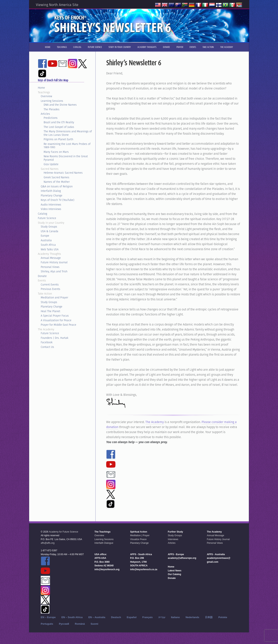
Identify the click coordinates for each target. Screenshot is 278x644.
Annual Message (51, 258)
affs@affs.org (48, 543)
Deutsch (116, 617)
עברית (162, 617)
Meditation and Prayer (54, 297)
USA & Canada (50, 231)
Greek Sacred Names (56, 177)
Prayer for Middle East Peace (58, 325)
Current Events (50, 285)
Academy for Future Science (63, 532)
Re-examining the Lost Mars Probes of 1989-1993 (67, 146)
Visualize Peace (138, 539)
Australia (46, 240)
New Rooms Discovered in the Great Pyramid (66, 158)
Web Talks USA (50, 249)
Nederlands (192, 617)
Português (47, 624)
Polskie (223, 617)
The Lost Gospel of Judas (59, 127)
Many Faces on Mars (56, 152)
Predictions (51, 118)
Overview (46, 96)
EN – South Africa (72, 617)
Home (41, 88)
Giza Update (51, 164)
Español (132, 617)
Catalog (42, 214)
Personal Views (50, 267)
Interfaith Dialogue (104, 543)
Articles (45, 114)
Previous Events (50, 289)
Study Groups (49, 227)
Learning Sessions (52, 101)
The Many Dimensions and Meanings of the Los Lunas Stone (68, 133)
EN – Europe (48, 617)
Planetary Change (52, 195)
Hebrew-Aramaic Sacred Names (63, 173)
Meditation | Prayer (140, 535)
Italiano (175, 617)
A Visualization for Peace (56, 320)
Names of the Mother (57, 182)
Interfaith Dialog (51, 191)
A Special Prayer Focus (55, 316)
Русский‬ (64, 624)
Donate (42, 276)
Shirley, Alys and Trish (54, 271)
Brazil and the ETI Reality (59, 122)
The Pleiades (52, 109)
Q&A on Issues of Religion (57, 186)
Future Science (47, 218)
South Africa (48, 245)
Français (147, 617)
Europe (45, 236)
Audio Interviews (51, 205)
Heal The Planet (50, 311)
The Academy (155, 422)
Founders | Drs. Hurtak (55, 338)
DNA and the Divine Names (60, 105)
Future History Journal (54, 262)
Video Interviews (51, 209)
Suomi (94, 624)
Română (80, 624)
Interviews (173, 539)
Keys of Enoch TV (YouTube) (58, 200)
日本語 (209, 617)
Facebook (47, 342)
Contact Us (47, 347)
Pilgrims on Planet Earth (58, 139)
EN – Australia (97, 617)
